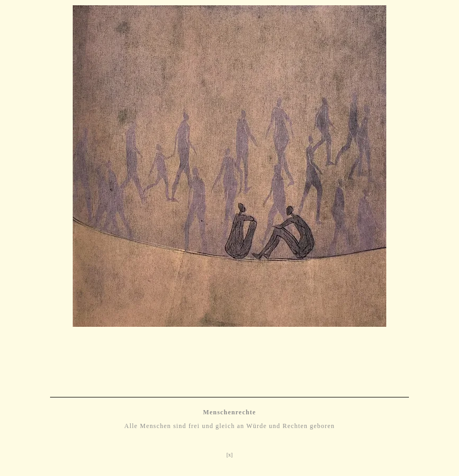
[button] (16, 188)
